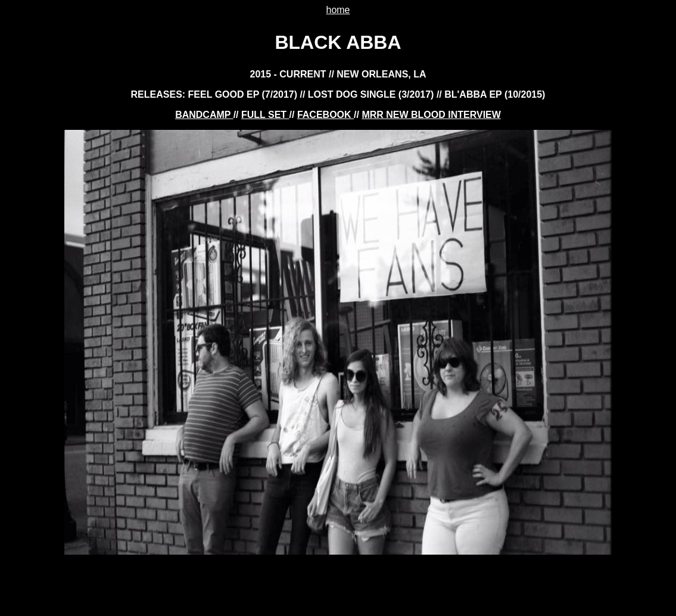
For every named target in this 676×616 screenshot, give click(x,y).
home (338, 10)
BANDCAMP (204, 115)
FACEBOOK (325, 115)
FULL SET (265, 115)
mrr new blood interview (431, 115)
